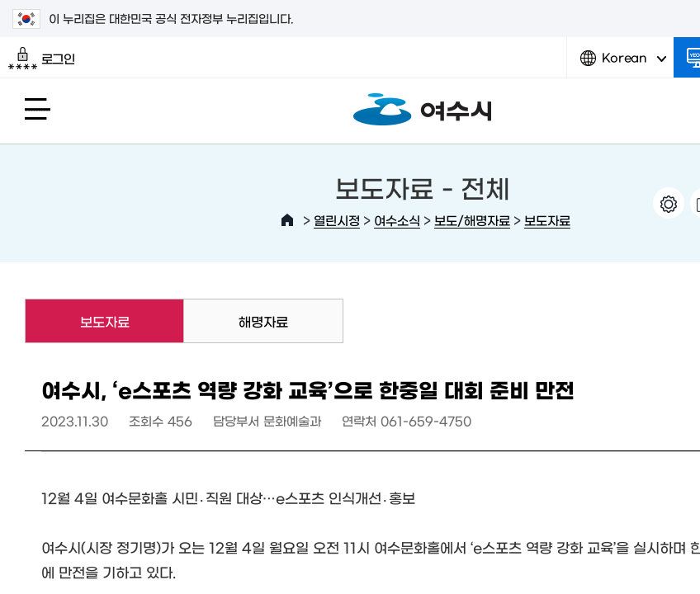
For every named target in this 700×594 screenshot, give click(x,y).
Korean (623, 64)
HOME (287, 220)
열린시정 (337, 220)
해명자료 (263, 321)
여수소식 (397, 220)
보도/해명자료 (472, 220)
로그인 (42, 59)
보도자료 (547, 220)
